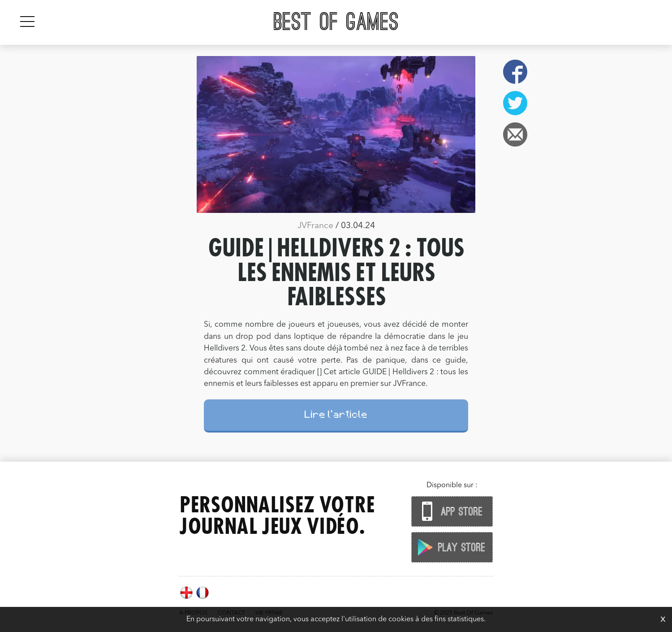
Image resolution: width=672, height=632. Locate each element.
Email (515, 134)
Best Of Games (336, 22)
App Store (450, 511)
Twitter (515, 103)
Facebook (515, 72)
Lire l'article (336, 416)
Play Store (450, 547)
